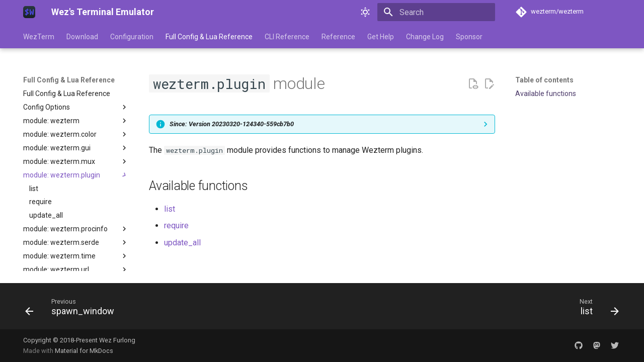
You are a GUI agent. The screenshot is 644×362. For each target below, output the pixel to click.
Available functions (546, 94)
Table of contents (544, 80)
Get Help (381, 37)
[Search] (436, 12)
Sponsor (469, 37)
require (176, 225)
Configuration (132, 37)
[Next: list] (596, 309)
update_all (182, 243)
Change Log (425, 37)
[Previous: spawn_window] (73, 309)
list (170, 209)
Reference (338, 37)
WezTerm (39, 37)
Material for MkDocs (84, 351)
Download (82, 37)
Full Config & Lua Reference (209, 37)
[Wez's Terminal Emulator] (29, 12)
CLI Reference (287, 37)
